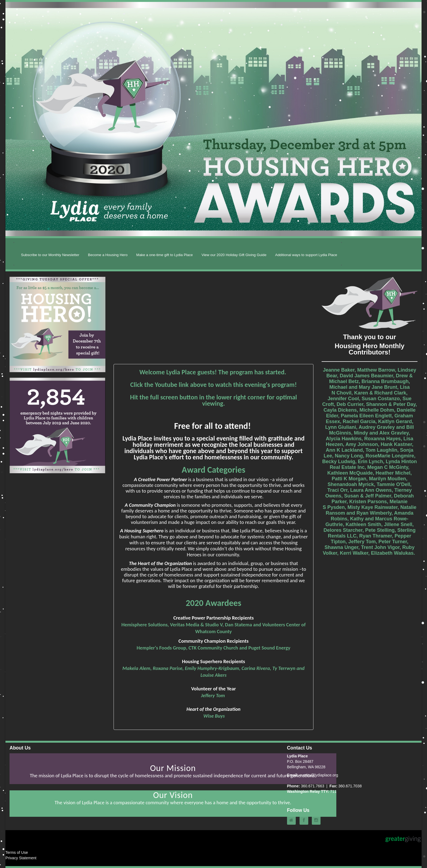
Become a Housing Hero (108, 255)
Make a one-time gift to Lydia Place (164, 255)
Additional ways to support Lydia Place (306, 255)
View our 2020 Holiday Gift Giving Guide (234, 255)
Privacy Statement (21, 858)
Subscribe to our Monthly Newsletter (50, 255)
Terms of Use (17, 852)
